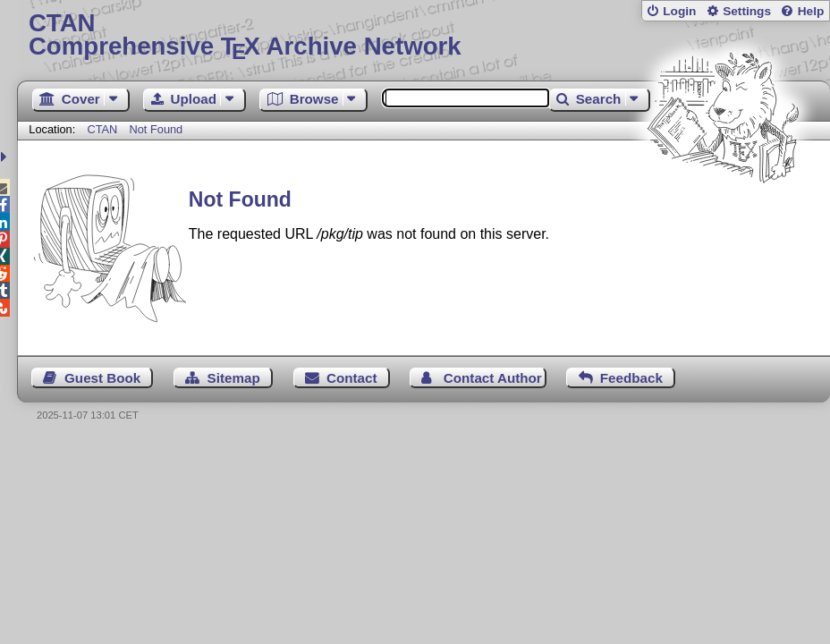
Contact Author (493, 378)
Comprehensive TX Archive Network (423, 35)
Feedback (631, 378)
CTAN (102, 129)
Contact (352, 378)
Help (811, 11)
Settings (747, 11)
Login (679, 11)
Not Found (156, 129)
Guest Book (102, 378)
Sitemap (234, 378)
